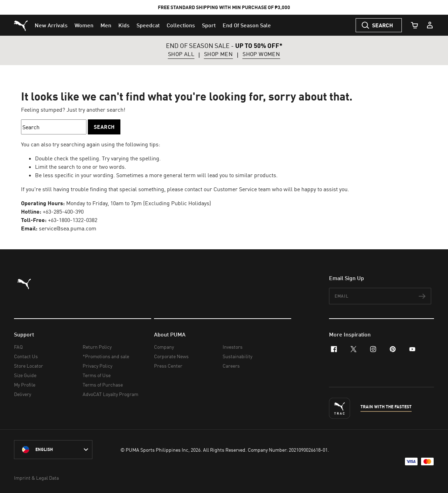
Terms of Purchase (103, 385)
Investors (233, 347)
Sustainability (237, 356)
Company (164, 347)
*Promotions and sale (106, 356)
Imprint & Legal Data (36, 478)
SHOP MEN (218, 54)
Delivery (23, 394)
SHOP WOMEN (261, 54)
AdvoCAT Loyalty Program (110, 394)
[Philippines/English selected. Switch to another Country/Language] (53, 450)
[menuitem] (51, 25)
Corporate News (171, 356)
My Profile (25, 385)
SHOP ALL (181, 54)
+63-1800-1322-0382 (73, 220)
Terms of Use (97, 375)
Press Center (168, 366)
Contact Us (26, 356)
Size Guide (25, 375)
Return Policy (97, 347)
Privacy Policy (97, 366)
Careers (231, 366)
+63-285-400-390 (63, 211)
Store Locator (29, 366)
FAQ (18, 347)
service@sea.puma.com (68, 228)
